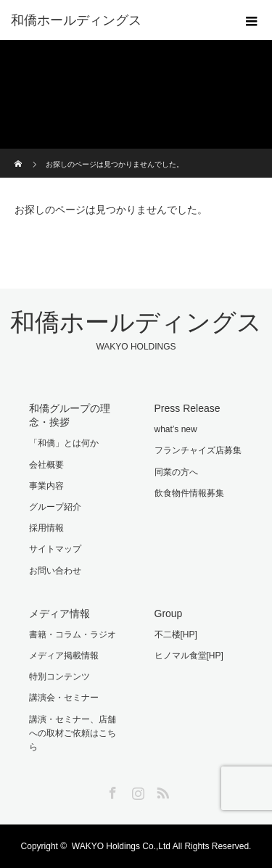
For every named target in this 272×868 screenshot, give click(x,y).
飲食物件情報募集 (189, 493)
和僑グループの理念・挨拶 (70, 415)
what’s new (176, 429)
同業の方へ (176, 472)
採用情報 (46, 528)
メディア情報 (59, 613)
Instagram (136, 790)
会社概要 (46, 465)
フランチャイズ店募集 (198, 450)
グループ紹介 (55, 507)
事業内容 (46, 486)
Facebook (111, 790)
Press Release (187, 408)
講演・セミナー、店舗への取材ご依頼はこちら (73, 733)
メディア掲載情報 (64, 656)
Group (169, 613)
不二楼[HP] (176, 635)
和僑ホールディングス (76, 20)
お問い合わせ (55, 571)
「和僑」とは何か (64, 443)
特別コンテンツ (59, 677)
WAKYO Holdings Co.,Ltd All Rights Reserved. (162, 846)
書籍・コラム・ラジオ (73, 635)
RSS (161, 790)
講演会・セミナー (64, 698)
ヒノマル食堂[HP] (189, 656)
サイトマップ (55, 549)
